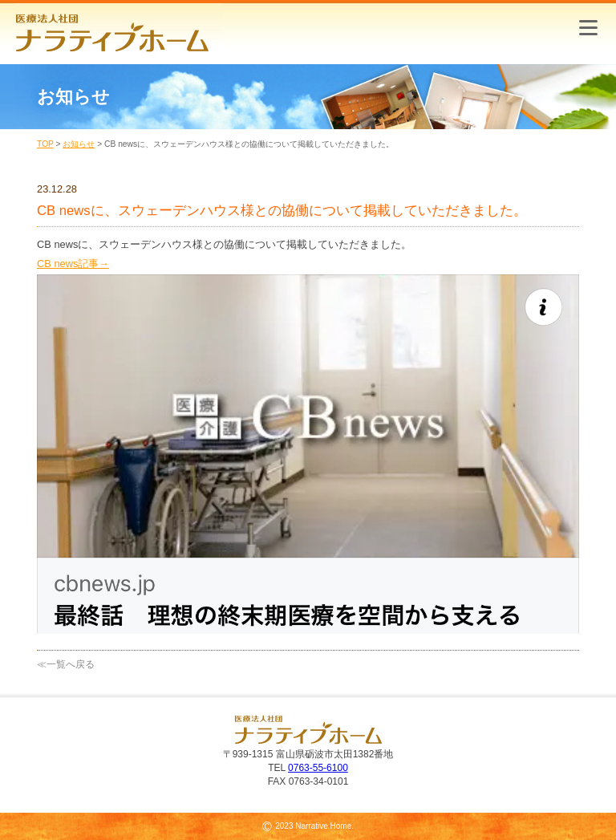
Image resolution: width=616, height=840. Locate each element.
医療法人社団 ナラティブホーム (120, 28)
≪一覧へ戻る (66, 664)
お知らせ (79, 144)
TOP (45, 144)
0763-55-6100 (318, 768)
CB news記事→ (73, 264)
